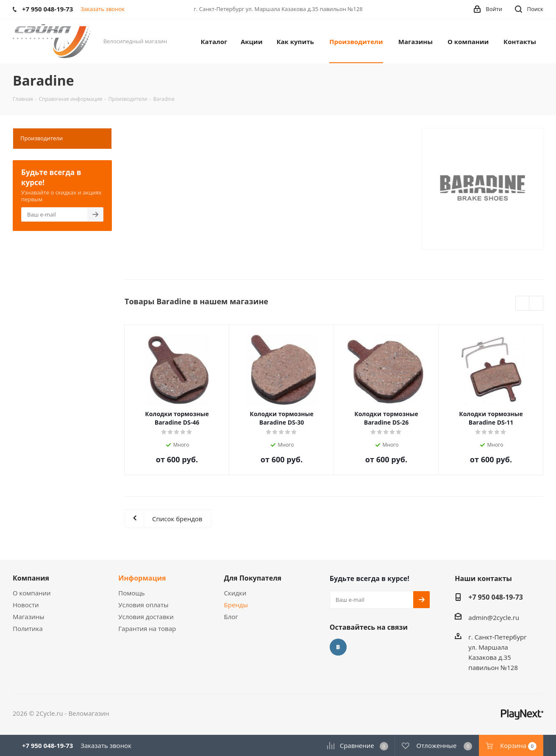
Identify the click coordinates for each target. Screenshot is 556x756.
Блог (231, 617)
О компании (32, 593)
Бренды (236, 605)
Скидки (235, 593)
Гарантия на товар (147, 628)
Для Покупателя (253, 578)
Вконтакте (338, 647)
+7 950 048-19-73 (496, 597)
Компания (31, 578)
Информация (142, 578)
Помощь (131, 593)
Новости (26, 605)
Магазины (28, 617)
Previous (523, 304)
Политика (28, 628)
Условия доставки (146, 617)
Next (536, 304)
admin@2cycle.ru (494, 617)
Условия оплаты (143, 605)
